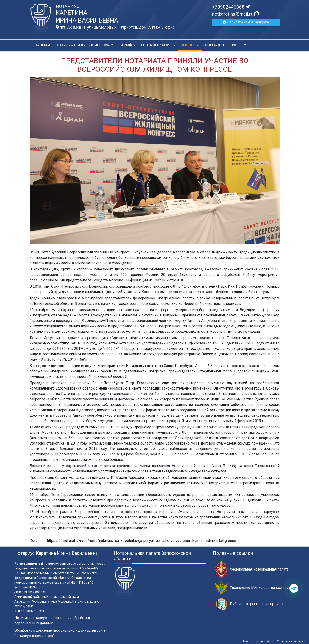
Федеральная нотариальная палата (252, 570)
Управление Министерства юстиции (253, 588)
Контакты (216, 45)
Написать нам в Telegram (246, 22)
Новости (190, 45)
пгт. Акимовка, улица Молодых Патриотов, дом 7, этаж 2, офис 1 (117, 27)
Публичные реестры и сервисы (249, 604)
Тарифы (127, 45)
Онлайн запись (158, 45)
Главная (41, 45)
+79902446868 (231, 7)
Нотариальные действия (83, 45)
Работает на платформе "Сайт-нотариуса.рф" (274, 641)
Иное (237, 45)
